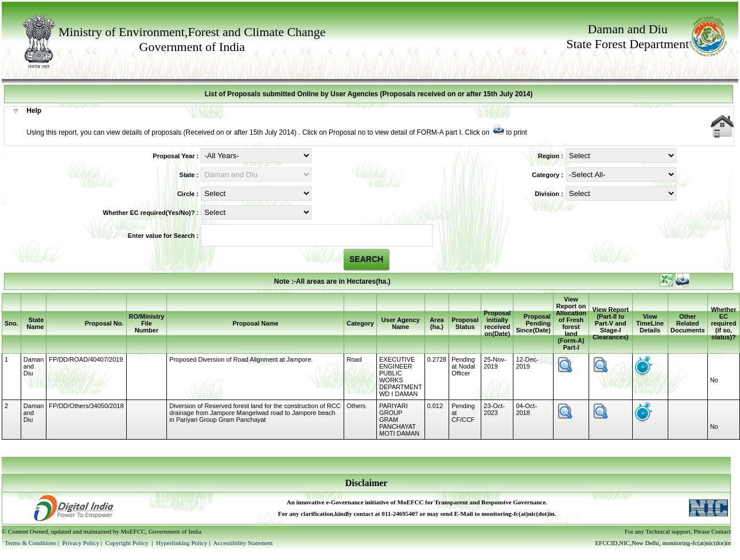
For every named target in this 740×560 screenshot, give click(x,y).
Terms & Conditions (30, 543)
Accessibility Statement (243, 543)
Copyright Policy (127, 543)
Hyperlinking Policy (182, 543)
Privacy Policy (81, 543)
